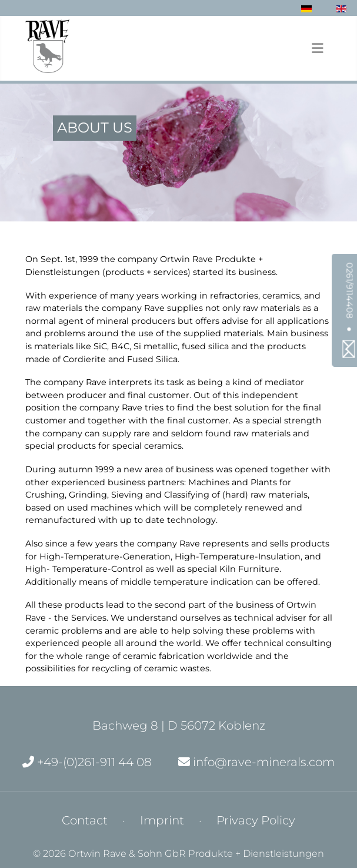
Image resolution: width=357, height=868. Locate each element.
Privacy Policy (256, 820)
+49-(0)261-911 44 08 (87, 762)
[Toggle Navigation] (318, 48)
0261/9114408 (350, 290)
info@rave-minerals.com (256, 762)
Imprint (162, 820)
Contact (85, 820)
